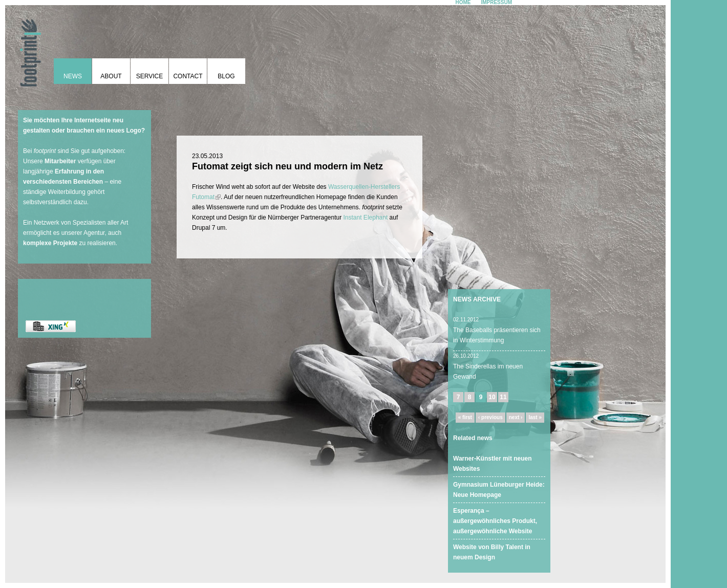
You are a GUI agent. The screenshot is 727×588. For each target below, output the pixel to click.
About (111, 76)
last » (535, 417)
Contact (188, 76)
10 (492, 397)
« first (465, 417)
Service (149, 76)
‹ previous (490, 417)
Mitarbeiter (60, 161)
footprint (28, 49)
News (73, 76)
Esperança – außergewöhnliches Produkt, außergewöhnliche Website (495, 521)
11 (503, 397)
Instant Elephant (366, 217)
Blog (226, 76)
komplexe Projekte (50, 243)
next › (516, 417)
